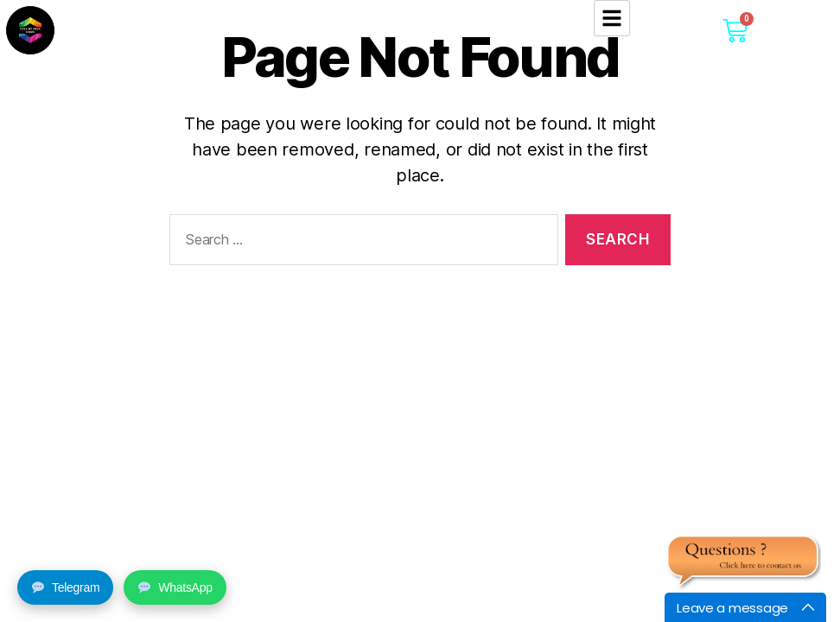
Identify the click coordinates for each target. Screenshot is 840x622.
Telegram (66, 587)
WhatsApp (175, 587)
